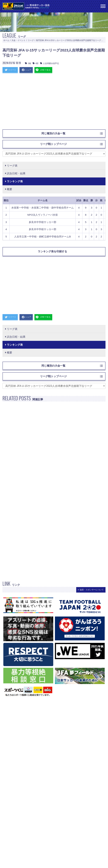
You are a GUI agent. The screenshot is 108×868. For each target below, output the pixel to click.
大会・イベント (18, 40)
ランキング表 (14, 181)
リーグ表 (11, 166)
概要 (9, 189)
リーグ (31, 40)
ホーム (6, 40)
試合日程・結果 (15, 173)
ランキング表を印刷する (52, 251)
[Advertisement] (54, 103)
